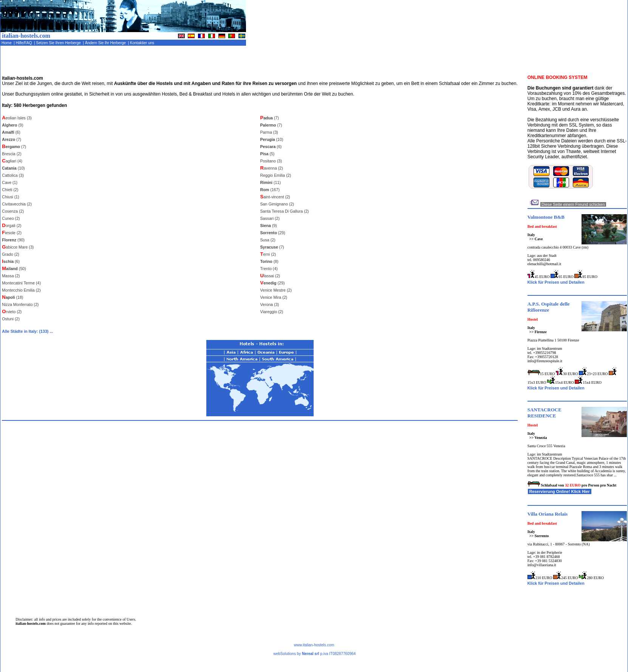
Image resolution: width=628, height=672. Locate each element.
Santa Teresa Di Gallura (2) (285, 211)
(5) (268, 154)
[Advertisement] (539, 62)
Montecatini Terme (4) (21, 283)
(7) (12, 139)
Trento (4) (269, 269)
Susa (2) (268, 240)
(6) (11, 132)
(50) (14, 269)
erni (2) (268, 254)
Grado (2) (11, 254)
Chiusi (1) (11, 197)
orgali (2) (12, 226)
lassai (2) (270, 276)
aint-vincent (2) (275, 197)
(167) (270, 190)
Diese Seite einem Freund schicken (573, 204)
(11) (271, 182)
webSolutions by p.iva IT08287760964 (314, 654)
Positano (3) (271, 161)
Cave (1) (10, 182)
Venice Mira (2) (274, 297)
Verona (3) (270, 304)
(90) (13, 240)
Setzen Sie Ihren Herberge (59, 43)
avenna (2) (272, 168)
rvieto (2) (12, 312)
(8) (269, 261)
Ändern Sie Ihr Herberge (106, 43)
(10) (13, 168)
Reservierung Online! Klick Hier (560, 491)
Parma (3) (269, 132)
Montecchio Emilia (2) (21, 290)
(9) (12, 125)
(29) (273, 233)
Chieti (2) (10, 190)
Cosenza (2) (13, 211)
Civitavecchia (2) (17, 204)
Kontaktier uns (142, 43)
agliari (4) (12, 161)
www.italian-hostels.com (314, 645)
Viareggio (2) (272, 312)
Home (7, 43)
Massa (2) (11, 276)
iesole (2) (12, 233)
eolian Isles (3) (17, 118)
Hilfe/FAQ (24, 43)
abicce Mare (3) (18, 247)
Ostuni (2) (11, 319)
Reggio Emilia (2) (276, 175)
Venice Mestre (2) (276, 290)
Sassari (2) (270, 218)
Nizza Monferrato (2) (20, 304)
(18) (12, 297)
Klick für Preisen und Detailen (556, 282)
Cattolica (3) (13, 175)
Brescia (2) (12, 154)
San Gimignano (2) (277, 204)
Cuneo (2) (11, 218)
